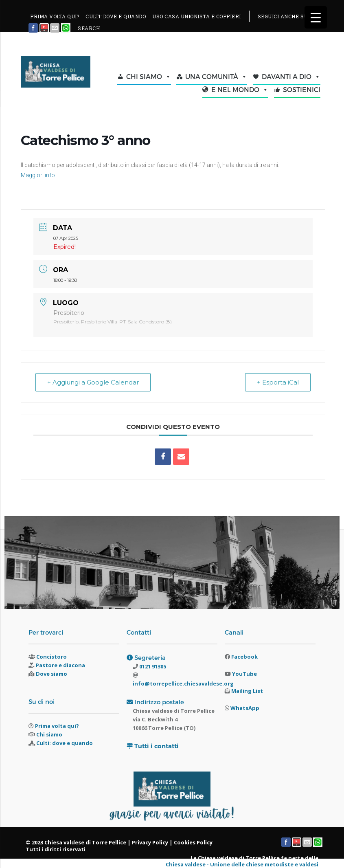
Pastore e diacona (60, 665)
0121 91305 (152, 666)
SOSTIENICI (302, 89)
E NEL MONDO (240, 90)
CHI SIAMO (149, 77)
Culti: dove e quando (65, 743)
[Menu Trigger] (316, 17)
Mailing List (247, 691)
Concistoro (51, 657)
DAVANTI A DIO (291, 77)
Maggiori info (38, 175)
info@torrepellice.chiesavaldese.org (183, 683)
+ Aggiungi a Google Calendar (93, 382)
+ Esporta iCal (278, 382)
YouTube (244, 674)
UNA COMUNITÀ (216, 77)
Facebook (244, 657)
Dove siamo (51, 674)
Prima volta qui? (57, 726)
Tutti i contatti (157, 746)
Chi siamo (49, 734)
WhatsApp (245, 708)
